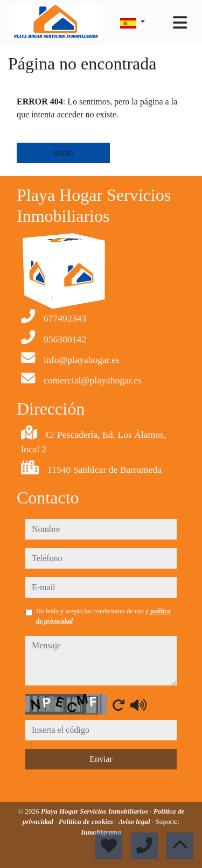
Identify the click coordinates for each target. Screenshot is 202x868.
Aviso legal (135, 821)
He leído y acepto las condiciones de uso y (103, 616)
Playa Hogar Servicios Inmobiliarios (95, 811)
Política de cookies (87, 821)
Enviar (101, 759)
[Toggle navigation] (180, 23)
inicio (63, 153)
